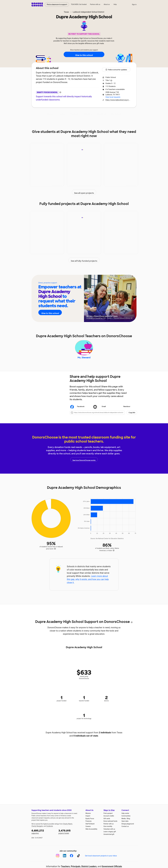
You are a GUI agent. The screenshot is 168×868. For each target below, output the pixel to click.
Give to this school (84, 55)
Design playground (128, 827)
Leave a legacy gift (110, 835)
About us (107, 4)
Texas (66, 12)
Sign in (134, 4)
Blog (128, 822)
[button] (103, 416)
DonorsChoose (37, 4)
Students (102, 114)
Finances (88, 824)
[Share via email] (103, 410)
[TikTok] (78, 859)
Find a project (108, 816)
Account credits (109, 819)
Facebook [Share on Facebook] (77, 410)
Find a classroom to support (57, 4)
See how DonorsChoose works (84, 463)
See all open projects (84, 192)
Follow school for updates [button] (116, 70)
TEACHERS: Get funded (79, 4)
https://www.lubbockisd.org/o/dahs (118, 100)
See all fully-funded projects (84, 260)
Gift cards (107, 822)
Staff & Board (90, 827)
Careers (88, 829)
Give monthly (108, 829)
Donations (116, 114)
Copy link (132, 416)
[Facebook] (72, 859)
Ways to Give (109, 813)
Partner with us (95, 4)
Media (124, 822)
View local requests (113, 97)
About (50, 114)
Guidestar (50, 829)
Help (115, 4)
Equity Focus (90, 822)
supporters (43, 835)
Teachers (88, 114)
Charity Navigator (37, 829)
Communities (126, 819)
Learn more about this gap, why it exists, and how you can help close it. (88, 582)
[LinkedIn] (65, 859)
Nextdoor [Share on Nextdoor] (124, 410)
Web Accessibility (91, 832)
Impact (62, 114)
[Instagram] (58, 859)
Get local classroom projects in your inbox (101, 859)
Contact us (125, 829)
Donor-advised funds (110, 824)
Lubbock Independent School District (88, 12)
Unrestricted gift (109, 837)
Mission (88, 816)
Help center (125, 816)
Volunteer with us (109, 832)
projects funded (70, 835)
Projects (74, 114)
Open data (125, 824)
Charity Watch (68, 827)
